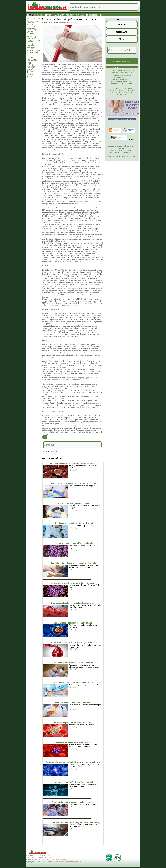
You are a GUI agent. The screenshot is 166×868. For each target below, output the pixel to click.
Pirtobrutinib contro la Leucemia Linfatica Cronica (73, 464)
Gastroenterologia (34, 40)
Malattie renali (32, 52)
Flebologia (31, 38)
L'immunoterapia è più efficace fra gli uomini (73, 782)
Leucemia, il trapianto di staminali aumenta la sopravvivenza (73, 762)
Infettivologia (115, 84)
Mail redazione (61, 860)
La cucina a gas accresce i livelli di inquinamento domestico (73, 822)
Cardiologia (31, 26)
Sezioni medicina (33, 19)
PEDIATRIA (70, 15)
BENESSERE (39, 15)
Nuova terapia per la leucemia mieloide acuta (73, 683)
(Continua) (73, 470)
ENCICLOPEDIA (92, 15)
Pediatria (30, 64)
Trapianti (30, 71)
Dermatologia (32, 30)
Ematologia (31, 33)
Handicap (31, 49)
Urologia (30, 75)
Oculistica (31, 57)
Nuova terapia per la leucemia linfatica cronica (73, 722)
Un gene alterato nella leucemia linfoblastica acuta (73, 583)
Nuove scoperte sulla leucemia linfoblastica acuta (73, 603)
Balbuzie (30, 24)
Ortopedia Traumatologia (122, 88)
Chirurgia (116, 73)
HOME (30, 15)
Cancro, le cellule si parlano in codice (73, 503)
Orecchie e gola (33, 61)
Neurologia (31, 56)
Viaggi (29, 76)
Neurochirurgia (128, 84)
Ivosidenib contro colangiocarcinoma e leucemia (73, 523)
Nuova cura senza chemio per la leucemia (73, 702)
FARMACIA (80, 15)
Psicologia (31, 68)
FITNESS (48, 15)
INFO (102, 15)
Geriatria (30, 43)
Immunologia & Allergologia (122, 82)
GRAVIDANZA (59, 15)
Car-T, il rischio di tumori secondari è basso (73, 623)
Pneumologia (117, 93)
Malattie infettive (33, 50)
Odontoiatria (32, 59)
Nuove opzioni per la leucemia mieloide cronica (73, 802)
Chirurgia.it (31, 28)
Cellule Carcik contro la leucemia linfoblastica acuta (73, 483)
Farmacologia (32, 37)
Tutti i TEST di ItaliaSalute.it (122, 119)
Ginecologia (31, 45)
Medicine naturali (33, 54)
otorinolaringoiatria (117, 90)
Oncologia (132, 86)
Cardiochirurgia (116, 71)
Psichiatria (31, 66)
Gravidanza (31, 47)
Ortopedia (31, 62)
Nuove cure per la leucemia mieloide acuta (73, 742)
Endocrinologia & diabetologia (122, 75)
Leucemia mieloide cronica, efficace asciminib (73, 543)
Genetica (30, 42)
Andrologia (31, 23)
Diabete (30, 31)
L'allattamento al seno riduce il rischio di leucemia (73, 663)
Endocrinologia (33, 35)
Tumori (30, 73)
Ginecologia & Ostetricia (122, 79)
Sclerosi (30, 69)
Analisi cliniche (33, 21)
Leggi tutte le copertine (122, 61)
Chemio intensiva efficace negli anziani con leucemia (73, 563)
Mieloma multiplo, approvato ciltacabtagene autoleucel (73, 643)
